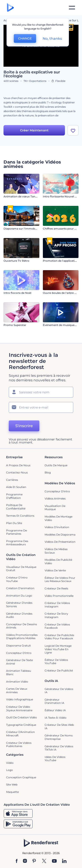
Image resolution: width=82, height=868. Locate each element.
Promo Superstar (15, 325)
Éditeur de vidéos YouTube (56, 662)
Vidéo (10, 763)
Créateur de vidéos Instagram (57, 605)
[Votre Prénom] (41, 392)
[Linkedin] (64, 861)
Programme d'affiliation (14, 496)
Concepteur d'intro (57, 491)
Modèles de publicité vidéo (58, 561)
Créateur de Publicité (59, 670)
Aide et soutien (16, 487)
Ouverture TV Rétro (16, 261)
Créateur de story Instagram (56, 615)
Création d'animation (20, 588)
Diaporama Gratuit (18, 646)
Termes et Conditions (20, 516)
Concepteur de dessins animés (22, 626)
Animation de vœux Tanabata (23, 196)
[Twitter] (44, 861)
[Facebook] (17, 861)
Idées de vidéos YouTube (55, 759)
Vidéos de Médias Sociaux (56, 551)
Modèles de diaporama (60, 535)
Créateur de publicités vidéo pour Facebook (59, 637)
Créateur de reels (56, 588)
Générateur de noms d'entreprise (59, 737)
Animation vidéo (17, 682)
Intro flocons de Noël (17, 293)
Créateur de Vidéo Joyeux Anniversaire (19, 708)
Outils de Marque (56, 465)
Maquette (12, 792)
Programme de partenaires (17, 532)
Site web (12, 785)
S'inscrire (24, 426)
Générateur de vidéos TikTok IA (59, 748)
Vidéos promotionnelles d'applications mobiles (22, 637)
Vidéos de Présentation (60, 542)
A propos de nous (18, 465)
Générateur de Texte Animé (19, 662)
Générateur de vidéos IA (59, 691)
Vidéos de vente (55, 570)
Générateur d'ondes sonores (19, 604)
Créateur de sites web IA (59, 727)
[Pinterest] (34, 861)
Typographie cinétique (21, 725)
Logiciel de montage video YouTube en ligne (58, 649)
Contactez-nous (17, 472)
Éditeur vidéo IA (55, 710)
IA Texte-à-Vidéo (56, 718)
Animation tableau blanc (19, 672)
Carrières (12, 480)
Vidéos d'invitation (57, 527)
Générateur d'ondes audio (19, 615)
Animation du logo (19, 596)
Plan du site (14, 523)
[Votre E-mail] (41, 407)
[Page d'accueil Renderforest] (10, 8)
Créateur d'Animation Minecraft (20, 734)
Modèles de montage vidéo (58, 518)
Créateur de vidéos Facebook (57, 626)
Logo (10, 770)
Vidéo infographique (20, 699)
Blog (48, 472)
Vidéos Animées (55, 498)
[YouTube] (54, 861)
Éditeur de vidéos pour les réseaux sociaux (60, 579)
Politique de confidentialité (16, 507)
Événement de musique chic (62, 325)
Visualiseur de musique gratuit (21, 569)
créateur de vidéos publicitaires (19, 745)
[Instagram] (25, 861)
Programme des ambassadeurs (17, 543)
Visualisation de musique (55, 508)
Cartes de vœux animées (17, 690)
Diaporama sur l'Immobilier (22, 229)
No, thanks (52, 39)
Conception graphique (21, 777)
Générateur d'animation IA (54, 701)
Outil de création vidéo (22, 717)
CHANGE (25, 38)
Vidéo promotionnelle (59, 596)
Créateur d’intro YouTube (17, 579)
